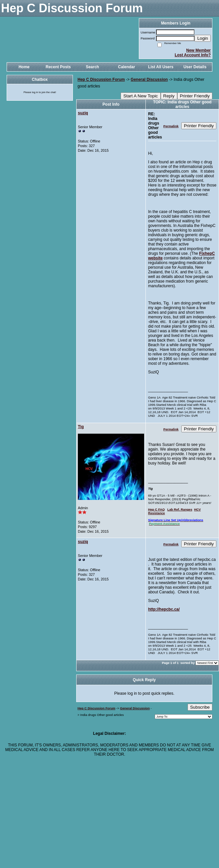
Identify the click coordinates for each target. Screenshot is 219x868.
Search (92, 67)
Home (24, 67)
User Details (195, 67)
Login (203, 38)
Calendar (126, 67)
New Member (198, 50)
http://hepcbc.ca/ (164, 609)
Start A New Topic (140, 96)
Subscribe (200, 707)
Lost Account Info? (193, 55)
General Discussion (149, 80)
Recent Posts (58, 67)
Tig (81, 427)
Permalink (171, 126)
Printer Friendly (195, 96)
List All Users (161, 67)
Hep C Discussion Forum (101, 80)
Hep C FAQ (156, 509)
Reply (169, 96)
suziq (83, 113)
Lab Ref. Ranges (180, 509)
